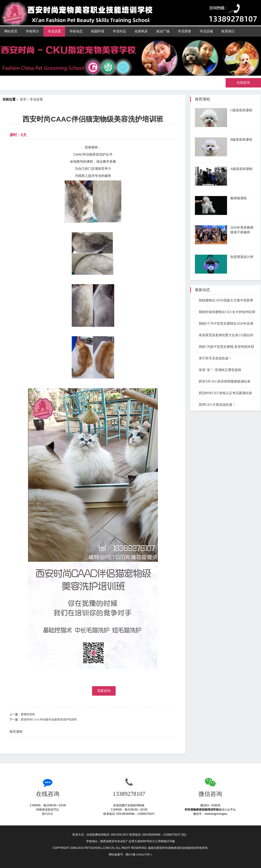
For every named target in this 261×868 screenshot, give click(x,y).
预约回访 (48, 814)
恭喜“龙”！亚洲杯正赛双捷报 (218, 370)
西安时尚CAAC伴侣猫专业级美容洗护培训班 (49, 720)
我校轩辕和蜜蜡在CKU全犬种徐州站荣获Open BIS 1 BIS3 (225, 312)
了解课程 (239, 124)
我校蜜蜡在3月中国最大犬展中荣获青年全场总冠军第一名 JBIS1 (224, 301)
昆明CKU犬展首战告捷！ (215, 405)
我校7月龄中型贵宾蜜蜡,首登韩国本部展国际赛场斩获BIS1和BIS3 (225, 347)
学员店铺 (206, 31)
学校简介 (33, 31)
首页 (23, 99)
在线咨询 (243, 83)
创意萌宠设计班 (242, 257)
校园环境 (98, 31)
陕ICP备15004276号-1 (139, 855)
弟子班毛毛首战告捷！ (213, 358)
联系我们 (228, 31)
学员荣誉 (185, 31)
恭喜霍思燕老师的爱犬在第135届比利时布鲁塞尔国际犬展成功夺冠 (224, 336)
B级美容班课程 (241, 140)
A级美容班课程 (241, 169)
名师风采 (141, 31)
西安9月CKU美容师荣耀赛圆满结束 (223, 382)
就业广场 (163, 31)
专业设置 (54, 31)
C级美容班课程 (241, 110)
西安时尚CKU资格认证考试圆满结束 (223, 393)
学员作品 (119, 31)
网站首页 (11, 31)
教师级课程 (239, 198)
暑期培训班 (28, 714)
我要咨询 (104, 691)
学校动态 (76, 31)
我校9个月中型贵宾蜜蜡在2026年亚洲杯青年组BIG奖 (224, 324)
